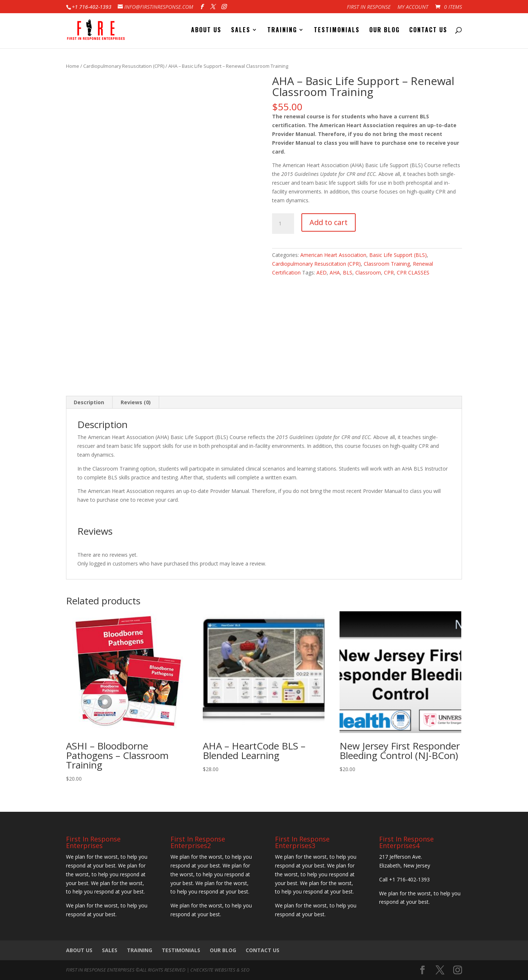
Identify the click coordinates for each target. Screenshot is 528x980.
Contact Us (428, 31)
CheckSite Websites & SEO (220, 970)
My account (413, 7)
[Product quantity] (283, 224)
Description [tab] (89, 402)
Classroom (368, 272)
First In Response (369, 7)
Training (282, 31)
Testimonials (337, 31)
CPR (389, 272)
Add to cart (329, 222)
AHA (335, 272)
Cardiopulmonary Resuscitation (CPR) (124, 66)
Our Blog (384, 31)
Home (73, 66)
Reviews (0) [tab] (136, 402)
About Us (206, 31)
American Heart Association (333, 255)
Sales (241, 31)
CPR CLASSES (413, 272)
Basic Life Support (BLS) (398, 255)
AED (322, 272)
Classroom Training (387, 264)
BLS (348, 272)
